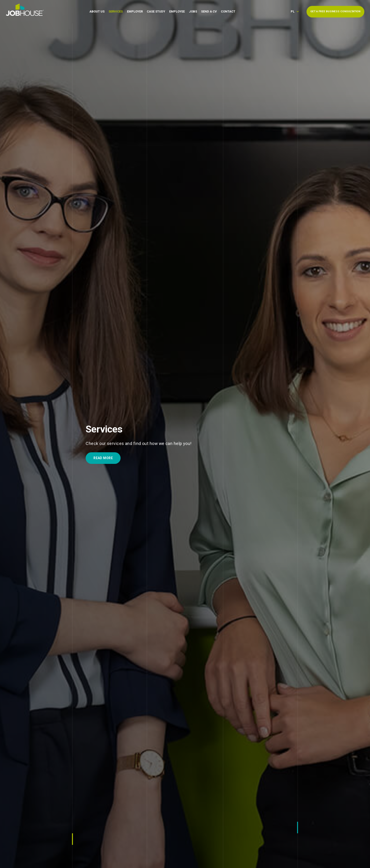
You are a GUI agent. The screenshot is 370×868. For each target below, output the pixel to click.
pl (293, 11)
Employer (135, 11)
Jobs (193, 11)
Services (116, 11)
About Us (97, 11)
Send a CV (209, 11)
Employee (177, 11)
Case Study (156, 11)
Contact (228, 11)
